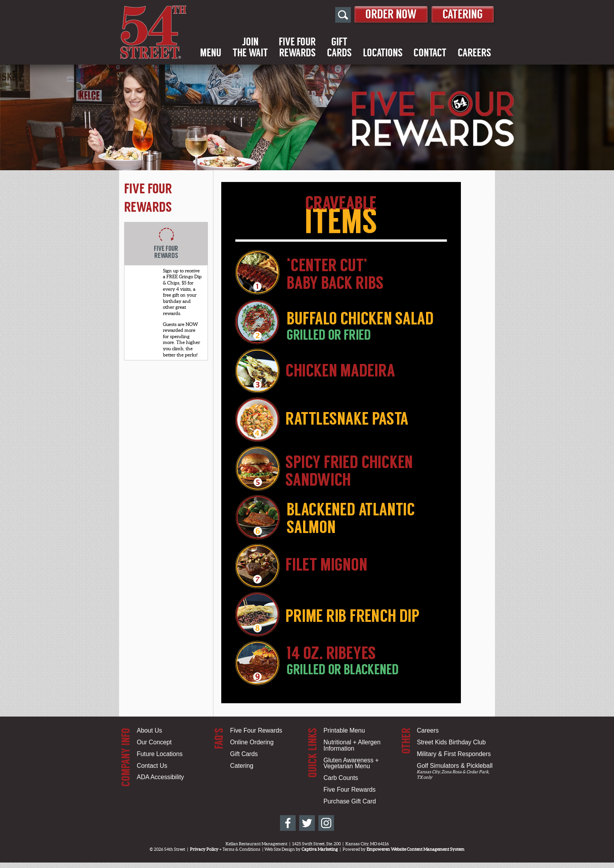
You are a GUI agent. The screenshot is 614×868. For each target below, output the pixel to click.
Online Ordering (252, 742)
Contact (430, 53)
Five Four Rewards (256, 730)
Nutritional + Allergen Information (352, 745)
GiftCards (339, 47)
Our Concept (154, 742)
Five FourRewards (297, 47)
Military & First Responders (454, 754)
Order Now (391, 14)
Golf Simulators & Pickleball (454, 766)
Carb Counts (341, 778)
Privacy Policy (204, 849)
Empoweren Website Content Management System (415, 849)
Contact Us (152, 766)
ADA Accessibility (160, 777)
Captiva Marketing (320, 849)
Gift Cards (244, 754)
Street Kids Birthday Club (451, 742)
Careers (474, 53)
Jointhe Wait (250, 47)
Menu (211, 53)
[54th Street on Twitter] (307, 823)
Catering (463, 14)
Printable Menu (344, 730)
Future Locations (160, 754)
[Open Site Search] (343, 15)
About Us (149, 730)
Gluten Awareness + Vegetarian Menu (351, 763)
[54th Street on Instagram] (326, 823)
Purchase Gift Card (350, 801)
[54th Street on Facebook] (288, 823)
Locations (383, 53)
